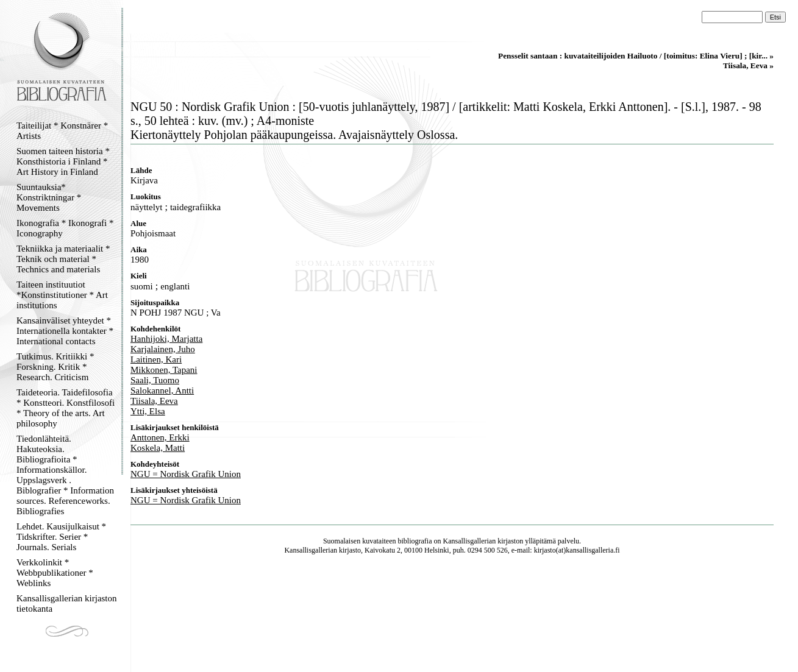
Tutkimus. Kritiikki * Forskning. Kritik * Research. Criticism (55, 367)
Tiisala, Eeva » (748, 65)
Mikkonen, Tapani (164, 370)
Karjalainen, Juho (163, 349)
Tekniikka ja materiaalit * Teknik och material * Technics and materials (63, 259)
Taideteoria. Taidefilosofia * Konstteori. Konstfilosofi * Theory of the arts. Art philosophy (66, 408)
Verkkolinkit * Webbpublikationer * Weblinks (55, 573)
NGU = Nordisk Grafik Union (186, 474)
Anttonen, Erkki (160, 437)
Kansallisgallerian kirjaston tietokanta (67, 603)
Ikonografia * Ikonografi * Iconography (65, 228)
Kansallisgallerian (470, 541)
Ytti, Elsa (148, 411)
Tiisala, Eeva (154, 401)
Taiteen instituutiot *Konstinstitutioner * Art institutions (62, 295)
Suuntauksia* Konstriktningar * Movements (49, 197)
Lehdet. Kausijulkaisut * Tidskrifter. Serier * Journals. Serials (61, 537)
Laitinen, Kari (156, 359)
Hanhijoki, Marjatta (166, 339)
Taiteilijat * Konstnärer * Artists (62, 131)
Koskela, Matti (158, 448)
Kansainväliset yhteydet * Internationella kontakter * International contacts (65, 331)
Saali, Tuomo (155, 380)
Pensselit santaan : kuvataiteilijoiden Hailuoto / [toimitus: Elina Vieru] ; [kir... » (636, 56)
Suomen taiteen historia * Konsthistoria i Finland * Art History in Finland (63, 161)
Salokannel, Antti (162, 391)
